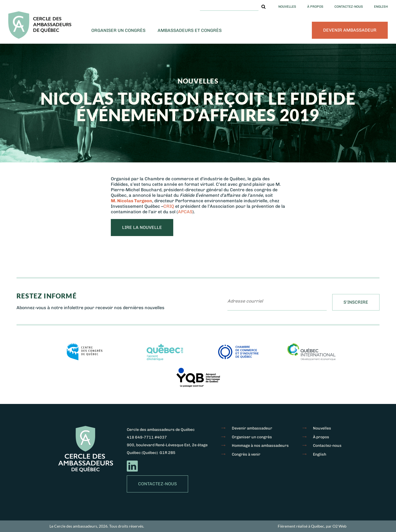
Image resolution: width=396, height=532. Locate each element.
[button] (263, 7)
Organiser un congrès (118, 30)
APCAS (185, 212)
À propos (315, 7)
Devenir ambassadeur (350, 30)
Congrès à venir (246, 454)
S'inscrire (356, 302)
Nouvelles (287, 7)
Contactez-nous (349, 7)
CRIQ (169, 206)
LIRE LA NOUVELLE (142, 227)
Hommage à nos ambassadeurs (260, 446)
